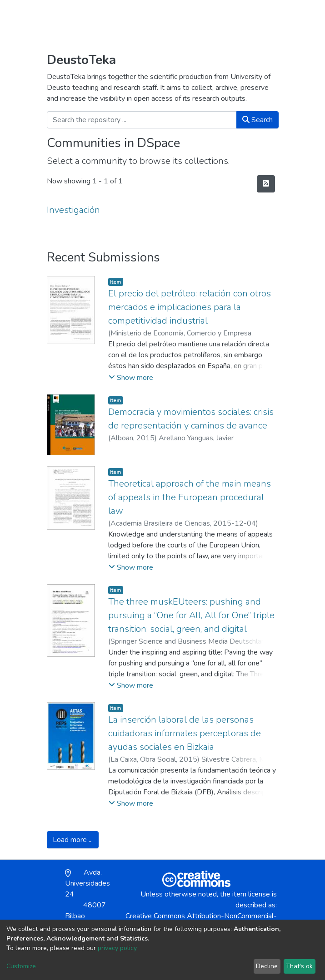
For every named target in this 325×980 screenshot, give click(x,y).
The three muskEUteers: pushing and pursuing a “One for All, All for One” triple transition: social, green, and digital (191, 615)
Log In (246, 21)
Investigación (73, 210)
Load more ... (73, 840)
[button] (226, 21)
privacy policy (117, 948)
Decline (267, 966)
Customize (21, 966)
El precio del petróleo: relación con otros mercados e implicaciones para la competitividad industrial (190, 307)
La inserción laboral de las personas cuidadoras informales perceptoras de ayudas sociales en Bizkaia (185, 733)
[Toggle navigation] (273, 21)
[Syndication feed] (266, 184)
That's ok (299, 966)
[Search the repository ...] (142, 120)
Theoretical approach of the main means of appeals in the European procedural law (190, 497)
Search (257, 120)
